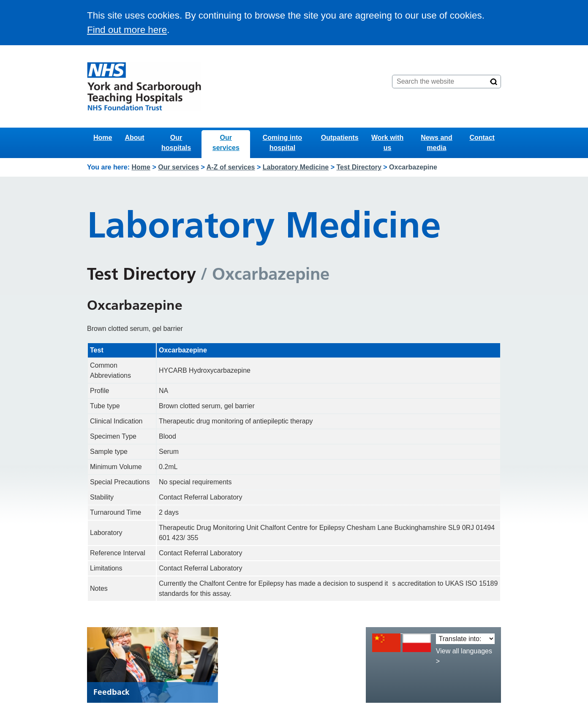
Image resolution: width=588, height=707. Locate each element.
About (134, 138)
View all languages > (464, 656)
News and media (437, 143)
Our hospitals (176, 143)
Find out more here (127, 30)
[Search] (494, 82)
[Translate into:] (465, 639)
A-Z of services (231, 167)
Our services (226, 143)
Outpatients (340, 138)
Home (103, 138)
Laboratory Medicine (296, 167)
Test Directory (359, 167)
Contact (482, 138)
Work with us (387, 143)
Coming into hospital (282, 143)
